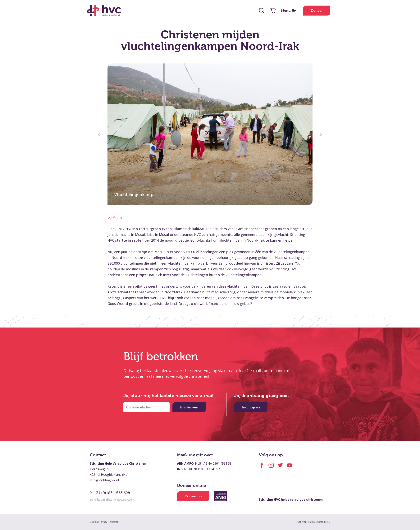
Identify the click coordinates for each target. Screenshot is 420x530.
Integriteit (114, 522)
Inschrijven (189, 407)
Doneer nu (193, 496)
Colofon (94, 522)
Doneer (317, 11)
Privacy (103, 522)
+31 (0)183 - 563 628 (110, 493)
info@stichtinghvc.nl (104, 480)
